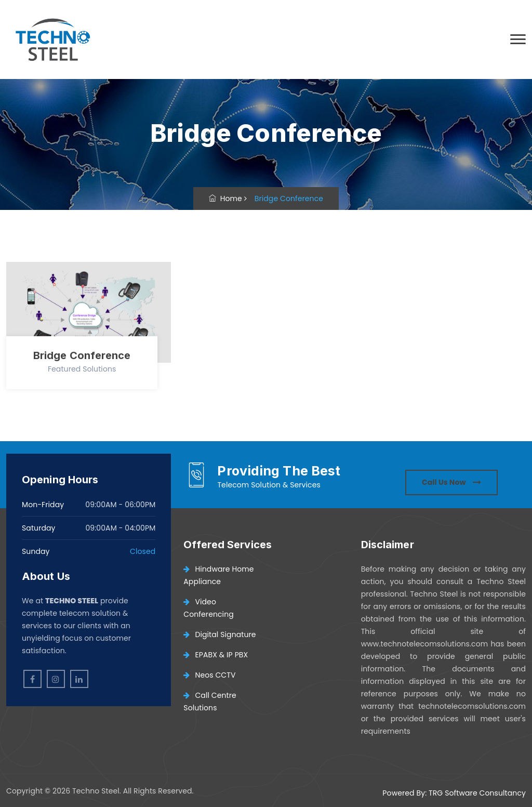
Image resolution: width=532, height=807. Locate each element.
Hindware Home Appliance (218, 575)
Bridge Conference (82, 355)
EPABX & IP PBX (216, 655)
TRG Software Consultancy (477, 793)
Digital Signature (220, 634)
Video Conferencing (208, 608)
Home (225, 199)
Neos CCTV (209, 675)
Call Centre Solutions (210, 702)
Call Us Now (451, 482)
